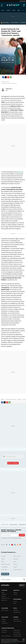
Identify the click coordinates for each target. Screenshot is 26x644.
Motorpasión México (17, 636)
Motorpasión (16, 610)
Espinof (13, 5)
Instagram (15, 544)
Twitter (6, 77)
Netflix (3, 562)
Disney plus (16, 559)
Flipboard (8, 77)
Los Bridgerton (5, 567)
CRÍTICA (3, 10)
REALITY (14, 10)
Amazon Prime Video (6, 564)
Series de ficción (17, 556)
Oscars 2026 (4, 570)
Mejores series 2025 (14, 525)
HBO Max (15, 564)
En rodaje (19, 399)
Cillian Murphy (23, 22)
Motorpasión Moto (17, 612)
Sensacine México (17, 632)
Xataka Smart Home (5, 598)
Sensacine (15, 601)
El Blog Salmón (16, 619)
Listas (15, 562)
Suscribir (22, 535)
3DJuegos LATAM (17, 630)
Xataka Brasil (4, 632)
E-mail (11, 77)
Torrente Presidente (15, 22)
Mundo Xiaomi (4, 600)
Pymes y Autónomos (17, 621)
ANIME (19, 10)
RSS (18, 544)
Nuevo (24, 6)
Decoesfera (4, 621)
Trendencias (4, 619)
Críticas (3, 559)
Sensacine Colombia (17, 634)
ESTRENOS (8, 10)
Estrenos (3, 556)
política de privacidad (17, 538)
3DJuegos (15, 592)
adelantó (21, 172)
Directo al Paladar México (6, 636)
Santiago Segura (6, 22)
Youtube (12, 544)
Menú (2, 6)
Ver (14, 463)
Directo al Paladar (5, 610)
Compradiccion (4, 623)
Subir (21, 585)
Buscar (24, 580)
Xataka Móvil (4, 594)
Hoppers (15, 567)
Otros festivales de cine (11, 399)
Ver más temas (5, 574)
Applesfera (3, 596)
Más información (14, 643)
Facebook (3, 77)
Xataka (3, 592)
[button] (9, 89)
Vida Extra (15, 594)
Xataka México (4, 630)
